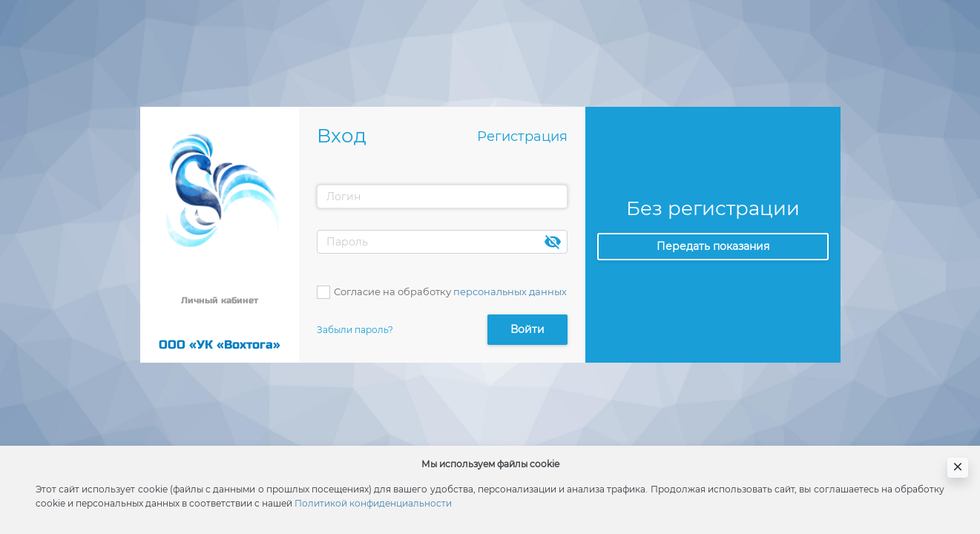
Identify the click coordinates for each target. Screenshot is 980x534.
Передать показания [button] (713, 246)
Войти (527, 329)
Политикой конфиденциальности (373, 503)
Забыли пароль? (355, 330)
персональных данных (510, 291)
